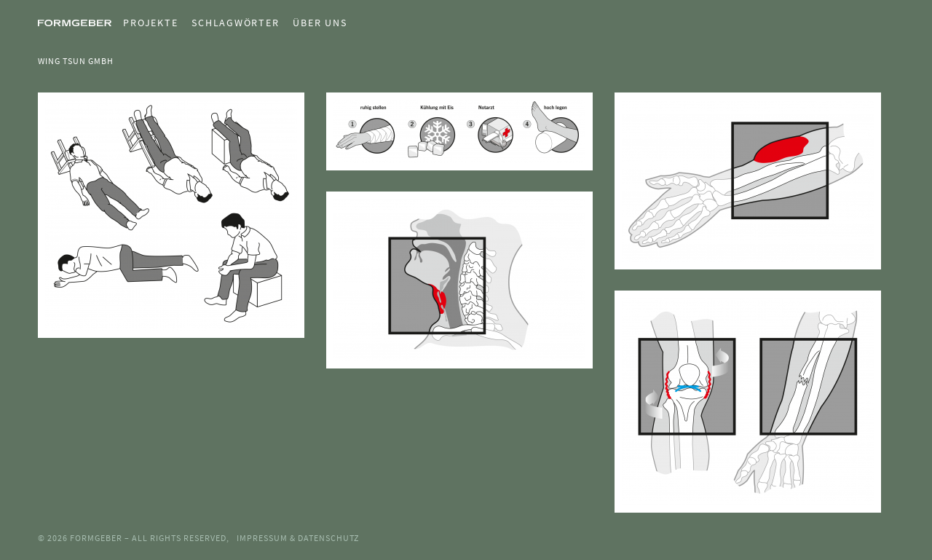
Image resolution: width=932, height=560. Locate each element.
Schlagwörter (235, 23)
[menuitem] (145, 23)
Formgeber (97, 538)
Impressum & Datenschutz (298, 538)
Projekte (150, 23)
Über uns (320, 23)
